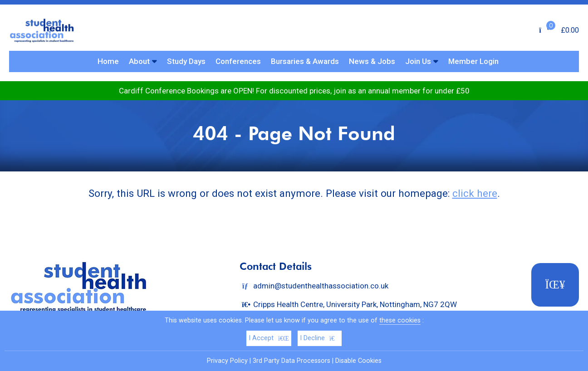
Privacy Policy (227, 361)
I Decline (320, 338)
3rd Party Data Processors (292, 361)
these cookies (400, 320)
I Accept (269, 338)
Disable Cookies (358, 361)
